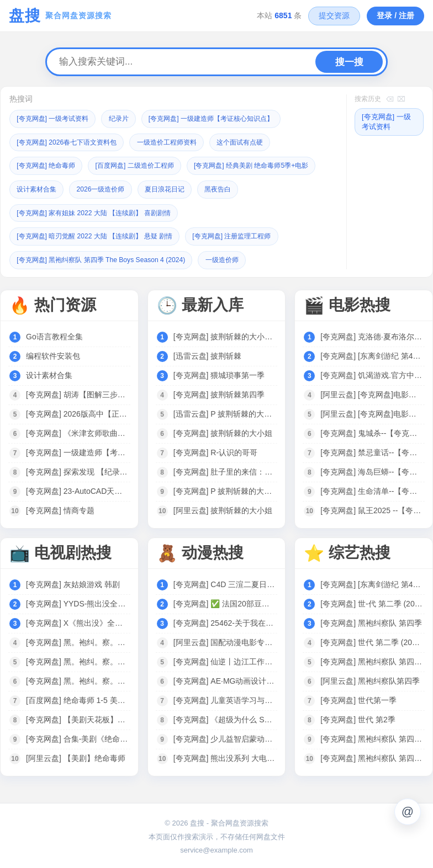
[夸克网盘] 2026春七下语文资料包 (71, 142)
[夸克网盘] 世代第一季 (358, 697)
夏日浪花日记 (39, 211)
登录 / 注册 (395, 15)
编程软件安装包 (53, 353)
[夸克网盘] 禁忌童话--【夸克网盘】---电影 (372, 450)
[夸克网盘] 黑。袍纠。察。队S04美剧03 (78, 659)
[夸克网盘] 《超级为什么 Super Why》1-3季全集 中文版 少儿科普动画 (225, 717)
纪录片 (127, 118)
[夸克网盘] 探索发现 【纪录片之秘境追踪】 (78, 469)
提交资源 (334, 15)
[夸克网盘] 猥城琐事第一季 (219, 372)
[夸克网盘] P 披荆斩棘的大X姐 (225, 488)
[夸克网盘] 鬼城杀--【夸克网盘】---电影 (372, 430)
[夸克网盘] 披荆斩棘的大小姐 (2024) (225, 334)
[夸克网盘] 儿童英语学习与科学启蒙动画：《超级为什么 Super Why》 (225, 697)
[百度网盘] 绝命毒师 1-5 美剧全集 (78, 697)
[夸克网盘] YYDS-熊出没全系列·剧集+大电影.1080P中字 (78, 601)
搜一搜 (349, 62)
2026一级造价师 (252, 188)
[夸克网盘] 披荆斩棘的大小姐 (223, 430)
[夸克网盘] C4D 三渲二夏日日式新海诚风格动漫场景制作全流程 (225, 582)
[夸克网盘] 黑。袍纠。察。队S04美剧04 (78, 640)
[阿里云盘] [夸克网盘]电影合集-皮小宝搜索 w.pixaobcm (372, 411)
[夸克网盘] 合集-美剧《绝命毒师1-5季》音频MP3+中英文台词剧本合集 (78, 736)
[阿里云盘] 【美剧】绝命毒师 (76, 755)
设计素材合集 (183, 188)
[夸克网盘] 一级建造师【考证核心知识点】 (226, 118)
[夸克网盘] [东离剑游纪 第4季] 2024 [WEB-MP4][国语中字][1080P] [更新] (372, 353)
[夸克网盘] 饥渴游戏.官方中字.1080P (372, 372)
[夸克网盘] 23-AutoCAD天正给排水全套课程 (78, 488)
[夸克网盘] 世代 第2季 (358, 717)
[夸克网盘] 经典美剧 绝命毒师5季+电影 (79, 188)
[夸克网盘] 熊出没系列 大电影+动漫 (225, 755)
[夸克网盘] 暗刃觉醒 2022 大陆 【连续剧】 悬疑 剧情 (101, 234)
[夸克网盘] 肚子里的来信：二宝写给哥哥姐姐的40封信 (225, 469)
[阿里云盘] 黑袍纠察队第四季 (370, 678)
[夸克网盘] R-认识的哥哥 (215, 450)
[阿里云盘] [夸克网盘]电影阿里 (372, 392)
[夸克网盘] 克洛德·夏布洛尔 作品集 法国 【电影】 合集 (372, 334)
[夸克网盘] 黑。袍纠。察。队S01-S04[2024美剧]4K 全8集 (78, 678)
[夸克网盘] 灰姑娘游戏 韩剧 (73, 582)
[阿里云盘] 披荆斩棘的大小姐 (223, 508)
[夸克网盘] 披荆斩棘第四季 (219, 392)
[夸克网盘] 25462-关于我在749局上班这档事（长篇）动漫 (225, 620)
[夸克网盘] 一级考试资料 (56, 118)
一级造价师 (238, 257)
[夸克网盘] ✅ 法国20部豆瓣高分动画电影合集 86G (225, 601)
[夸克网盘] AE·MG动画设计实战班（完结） (225, 678)
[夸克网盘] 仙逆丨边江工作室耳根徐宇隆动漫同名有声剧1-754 (225, 659)
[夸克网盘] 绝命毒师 (49, 165)
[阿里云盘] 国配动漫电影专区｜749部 (225, 640)
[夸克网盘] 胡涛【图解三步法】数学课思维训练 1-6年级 (78, 392)
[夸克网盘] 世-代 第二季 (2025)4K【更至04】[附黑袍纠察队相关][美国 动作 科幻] (372, 601)
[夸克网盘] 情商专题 (60, 508)
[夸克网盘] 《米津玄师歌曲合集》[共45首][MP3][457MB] (78, 430)
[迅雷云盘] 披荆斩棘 (208, 353)
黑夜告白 (96, 211)
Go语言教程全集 (54, 334)
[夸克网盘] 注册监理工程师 (249, 234)
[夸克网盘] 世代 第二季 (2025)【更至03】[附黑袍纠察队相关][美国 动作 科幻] (372, 640)
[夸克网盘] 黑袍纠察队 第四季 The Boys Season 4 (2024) (108, 257)
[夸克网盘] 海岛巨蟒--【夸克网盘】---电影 (372, 469)
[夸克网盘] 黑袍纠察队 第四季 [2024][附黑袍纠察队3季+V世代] (372, 755)
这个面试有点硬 (257, 142)
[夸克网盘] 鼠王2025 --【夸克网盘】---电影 (372, 508)
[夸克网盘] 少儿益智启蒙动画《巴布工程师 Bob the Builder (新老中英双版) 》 (225, 736)
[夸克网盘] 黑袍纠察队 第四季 (371, 620)
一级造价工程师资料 (179, 142)
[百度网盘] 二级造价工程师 (144, 165)
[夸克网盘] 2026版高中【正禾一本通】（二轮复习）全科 (78, 411)
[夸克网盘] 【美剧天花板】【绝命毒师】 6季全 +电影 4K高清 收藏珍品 (78, 717)
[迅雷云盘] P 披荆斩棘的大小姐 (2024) (225, 411)
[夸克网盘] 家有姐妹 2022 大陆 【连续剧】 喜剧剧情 (214, 211)
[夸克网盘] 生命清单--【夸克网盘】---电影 (372, 488)
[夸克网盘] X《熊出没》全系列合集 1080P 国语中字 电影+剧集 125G (78, 620)
